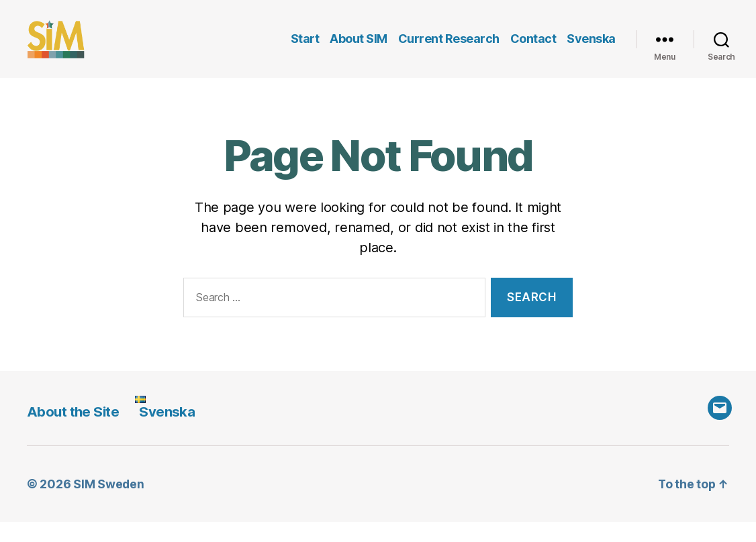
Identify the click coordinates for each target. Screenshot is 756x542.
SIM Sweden (109, 504)
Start (305, 49)
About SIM (359, 49)
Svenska (591, 49)
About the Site (74, 432)
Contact (533, 49)
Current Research (449, 49)
